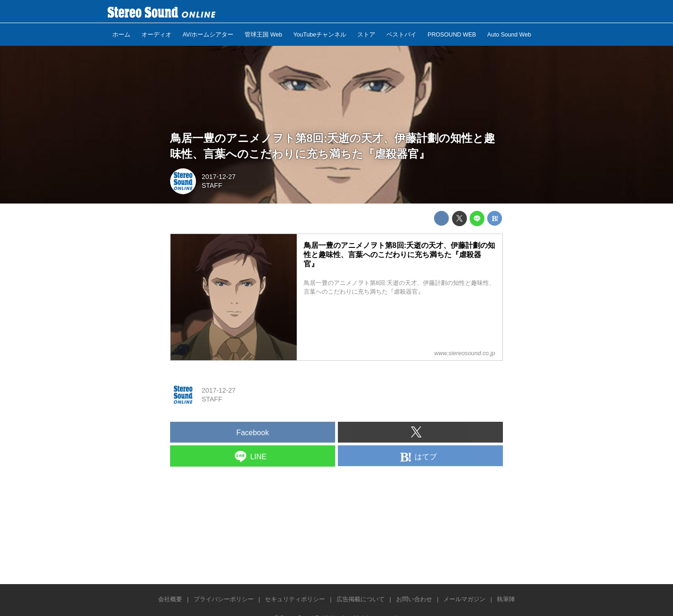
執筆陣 (506, 599)
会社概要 (170, 599)
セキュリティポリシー (295, 599)
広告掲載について (361, 599)
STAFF (212, 185)
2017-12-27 (219, 177)
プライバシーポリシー (224, 599)
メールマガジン (464, 599)
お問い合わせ (414, 599)
